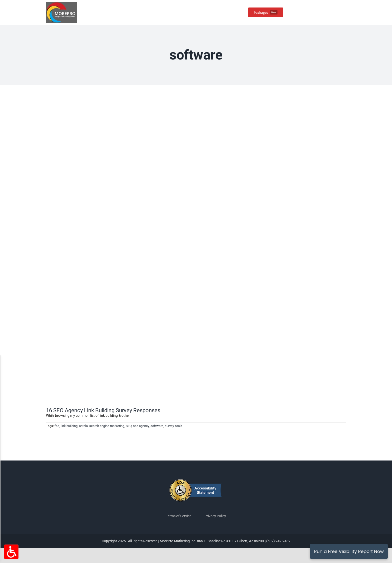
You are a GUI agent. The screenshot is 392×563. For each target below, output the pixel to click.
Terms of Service (179, 516)
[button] (338, 12)
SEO (129, 426)
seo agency (141, 426)
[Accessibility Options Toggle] (11, 552)
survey (169, 426)
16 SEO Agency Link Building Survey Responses (103, 410)
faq (57, 426)
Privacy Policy (215, 516)
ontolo (83, 426)
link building (69, 426)
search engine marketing (107, 426)
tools (179, 426)
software (157, 426)
